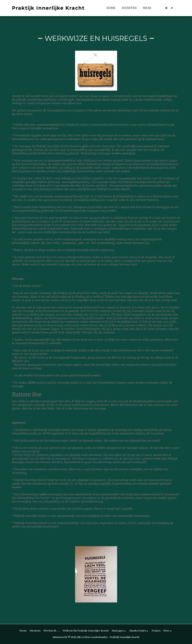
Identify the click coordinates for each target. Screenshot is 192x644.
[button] (166, 8)
